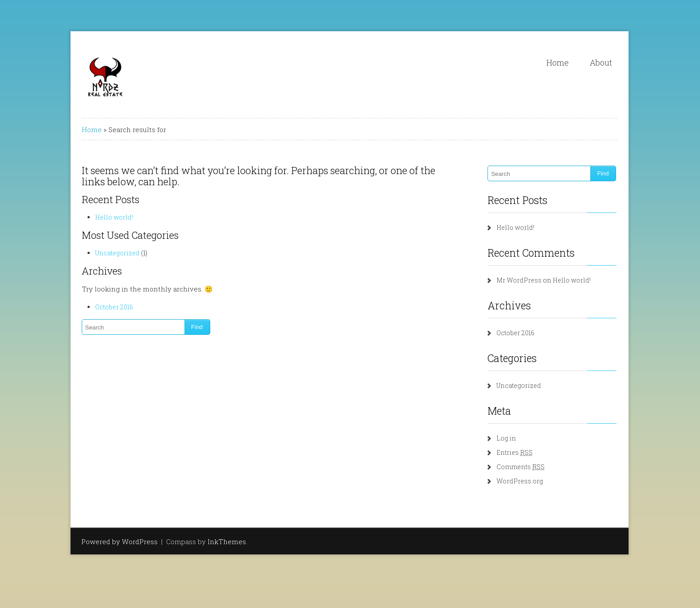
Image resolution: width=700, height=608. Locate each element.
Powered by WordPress (119, 541)
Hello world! (114, 217)
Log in (506, 438)
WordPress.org (520, 481)
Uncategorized (117, 253)
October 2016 (114, 307)
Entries (515, 452)
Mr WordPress (519, 280)
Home (558, 62)
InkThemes (227, 541)
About (601, 62)
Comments (521, 467)
